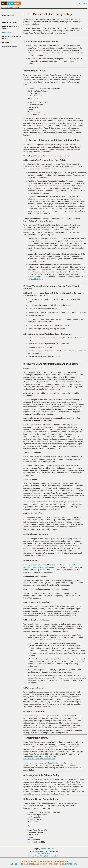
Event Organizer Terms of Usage (11, 27)
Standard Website (44, 853)
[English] (37, 849)
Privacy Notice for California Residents (11, 37)
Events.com (71, 864)
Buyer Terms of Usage (10, 22)
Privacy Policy (7, 32)
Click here (16, 864)
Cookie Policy (7, 42)
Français (51, 849)
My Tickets (83, 3)
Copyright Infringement (10, 47)
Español (44, 849)
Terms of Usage (34, 856)
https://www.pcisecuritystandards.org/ (39, 759)
